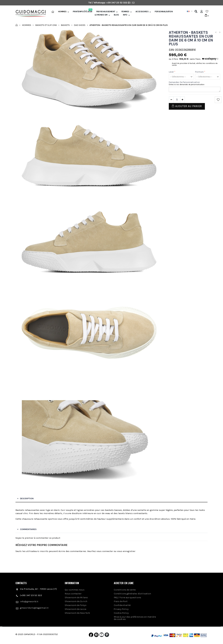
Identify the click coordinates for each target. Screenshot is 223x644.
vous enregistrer (126, 551)
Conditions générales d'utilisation (132, 594)
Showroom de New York (77, 613)
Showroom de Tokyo (76, 605)
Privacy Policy (121, 609)
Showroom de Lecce (75, 609)
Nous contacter (73, 594)
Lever (172, 72)
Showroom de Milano (76, 597)
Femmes (125, 12)
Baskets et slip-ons (46, 25)
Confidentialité (122, 605)
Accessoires (142, 12)
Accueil (17, 25)
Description (27, 499)
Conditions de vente (125, 590)
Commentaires (28, 529)
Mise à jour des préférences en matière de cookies (135, 618)
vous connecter (105, 551)
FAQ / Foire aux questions (127, 597)
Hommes (62, 12)
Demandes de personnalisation (184, 82)
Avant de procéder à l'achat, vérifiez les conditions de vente (195, 64)
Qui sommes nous (75, 590)
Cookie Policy (121, 613)
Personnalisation (164, 12)
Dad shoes (80, 25)
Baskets (65, 25)
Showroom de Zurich (76, 601)
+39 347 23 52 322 (117, 3)
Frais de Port (121, 601)
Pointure (200, 72)
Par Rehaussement (106, 12)
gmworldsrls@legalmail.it (34, 608)
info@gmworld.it (29, 601)
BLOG (116, 15)
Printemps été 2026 (83, 12)
